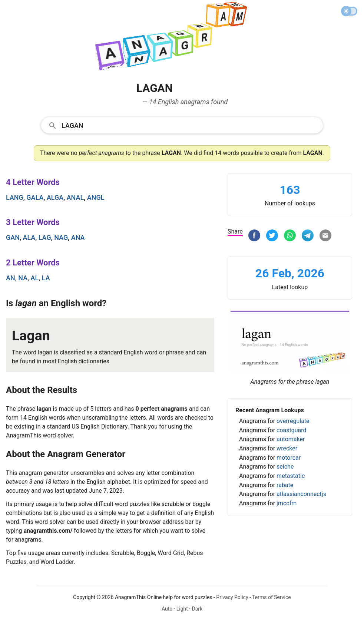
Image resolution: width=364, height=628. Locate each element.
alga (55, 197)
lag (45, 237)
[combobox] (182, 125)
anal (75, 197)
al (35, 278)
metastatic (291, 476)
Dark (197, 609)
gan (13, 237)
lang (15, 197)
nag (61, 237)
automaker (291, 439)
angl (96, 197)
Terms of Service (272, 597)
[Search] (190, 125)
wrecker (287, 448)
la (46, 278)
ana (78, 237)
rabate (285, 485)
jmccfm (287, 503)
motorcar (289, 458)
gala (35, 197)
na (23, 278)
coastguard (292, 430)
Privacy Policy (232, 597)
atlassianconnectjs (301, 494)
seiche (285, 467)
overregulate (293, 421)
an (11, 278)
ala (29, 237)
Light (182, 609)
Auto (167, 609)
